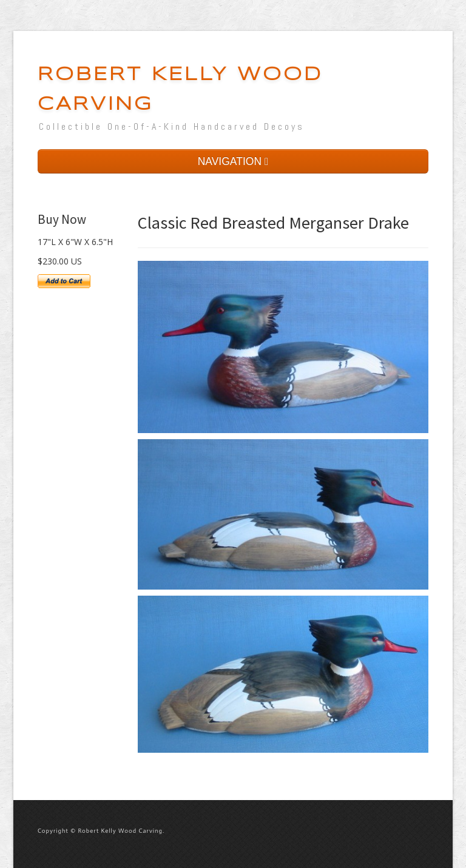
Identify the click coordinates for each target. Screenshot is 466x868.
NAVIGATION (233, 161)
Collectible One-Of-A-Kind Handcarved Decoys (172, 126)
